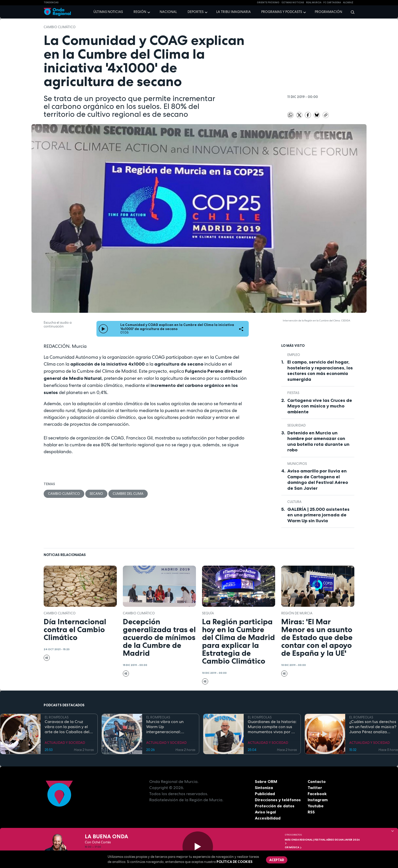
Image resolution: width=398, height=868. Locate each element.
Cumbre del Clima (128, 494)
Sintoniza (264, 788)
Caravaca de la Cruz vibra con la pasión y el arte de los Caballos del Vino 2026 (67, 727)
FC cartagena (332, 3)
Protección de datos (275, 806)
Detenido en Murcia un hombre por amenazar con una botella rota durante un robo (318, 441)
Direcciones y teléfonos (278, 800)
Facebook (317, 794)
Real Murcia (314, 3)
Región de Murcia (297, 613)
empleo (294, 355)
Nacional (168, 12)
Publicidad (265, 794)
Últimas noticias (108, 12)
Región (140, 12)
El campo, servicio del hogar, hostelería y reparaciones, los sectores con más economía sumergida (320, 371)
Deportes (196, 12)
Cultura (294, 502)
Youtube (316, 806)
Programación (328, 12)
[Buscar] (351, 12)
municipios (297, 464)
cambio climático (60, 27)
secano (96, 494)
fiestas (293, 393)
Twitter (315, 788)
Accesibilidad (268, 818)
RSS (311, 812)
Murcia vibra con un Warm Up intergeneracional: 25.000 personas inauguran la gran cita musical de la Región (167, 727)
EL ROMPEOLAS (57, 717)
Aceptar (277, 860)
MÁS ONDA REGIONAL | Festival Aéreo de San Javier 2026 (322, 841)
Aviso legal (265, 812)
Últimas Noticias (293, 3)
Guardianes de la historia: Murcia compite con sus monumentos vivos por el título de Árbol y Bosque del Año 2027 (272, 727)
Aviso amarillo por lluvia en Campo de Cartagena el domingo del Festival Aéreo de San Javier (318, 480)
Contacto (317, 781)
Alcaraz (348, 3)
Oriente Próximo (268, 3)
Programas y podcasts (282, 12)
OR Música (293, 847)
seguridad (296, 425)
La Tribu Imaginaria (234, 12)
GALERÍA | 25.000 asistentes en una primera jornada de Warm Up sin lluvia (318, 515)
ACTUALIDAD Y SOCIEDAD (65, 743)
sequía (208, 613)
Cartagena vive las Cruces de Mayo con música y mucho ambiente (320, 406)
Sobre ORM (266, 781)
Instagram (318, 800)
